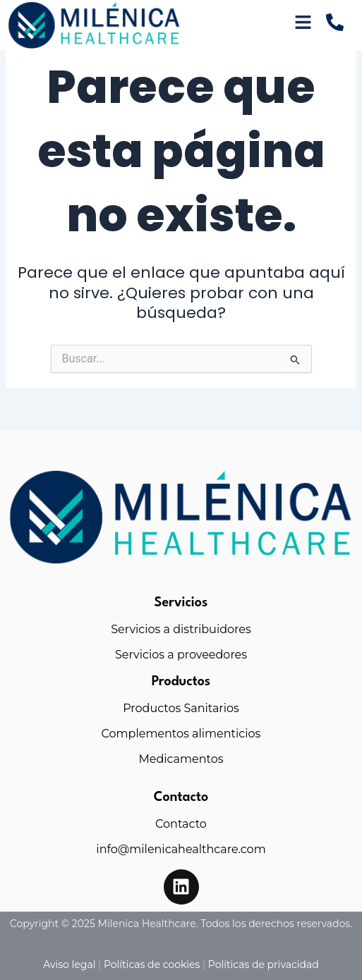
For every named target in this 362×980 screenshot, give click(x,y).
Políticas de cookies (152, 964)
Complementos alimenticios (181, 734)
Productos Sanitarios (181, 708)
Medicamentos (181, 759)
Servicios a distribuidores (181, 629)
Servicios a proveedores (181, 655)
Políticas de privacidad (264, 964)
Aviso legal (69, 964)
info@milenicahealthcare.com (181, 849)
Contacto (181, 824)
